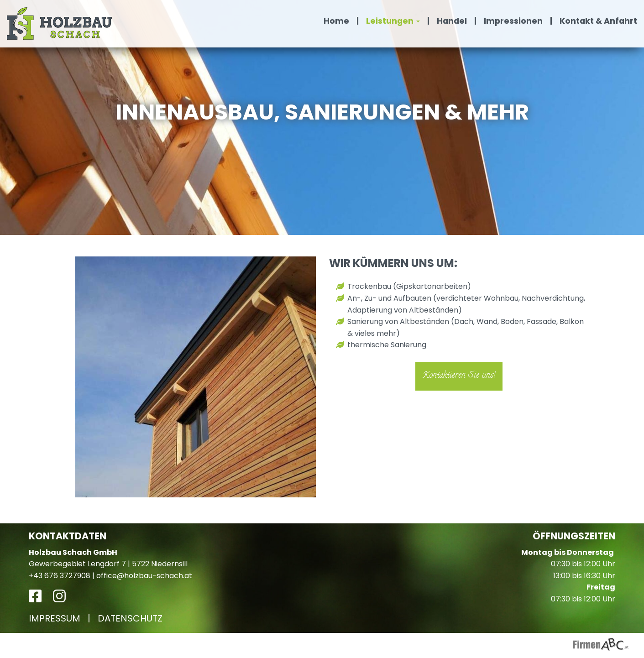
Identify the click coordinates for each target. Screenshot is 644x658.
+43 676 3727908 (60, 576)
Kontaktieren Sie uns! (459, 376)
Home (336, 21)
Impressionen (513, 21)
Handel (452, 21)
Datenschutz (130, 618)
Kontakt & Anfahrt (598, 21)
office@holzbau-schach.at (144, 576)
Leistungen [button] (393, 21)
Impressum (55, 618)
